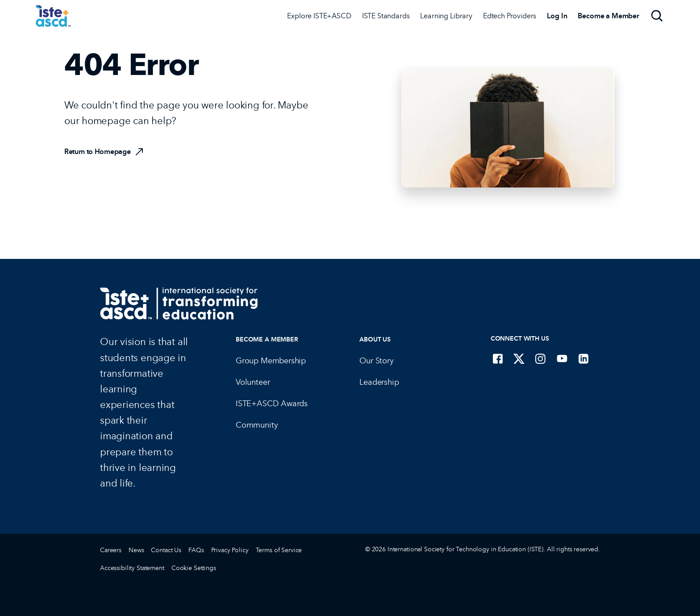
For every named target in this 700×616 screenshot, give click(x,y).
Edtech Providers (510, 16)
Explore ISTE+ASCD (319, 16)
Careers (111, 550)
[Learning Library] (446, 16)
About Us (375, 339)
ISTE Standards (386, 16)
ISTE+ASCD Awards (272, 404)
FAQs (196, 550)
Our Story (376, 361)
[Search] (657, 16)
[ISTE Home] (53, 16)
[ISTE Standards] (386, 16)
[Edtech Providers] (510, 16)
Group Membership (271, 361)
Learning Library (446, 16)
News (136, 550)
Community (257, 425)
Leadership (379, 382)
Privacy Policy (230, 550)
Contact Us (166, 550)
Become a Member (267, 339)
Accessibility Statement (132, 568)
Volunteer (253, 382)
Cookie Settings (194, 568)
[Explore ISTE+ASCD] (319, 16)
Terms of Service (279, 550)
